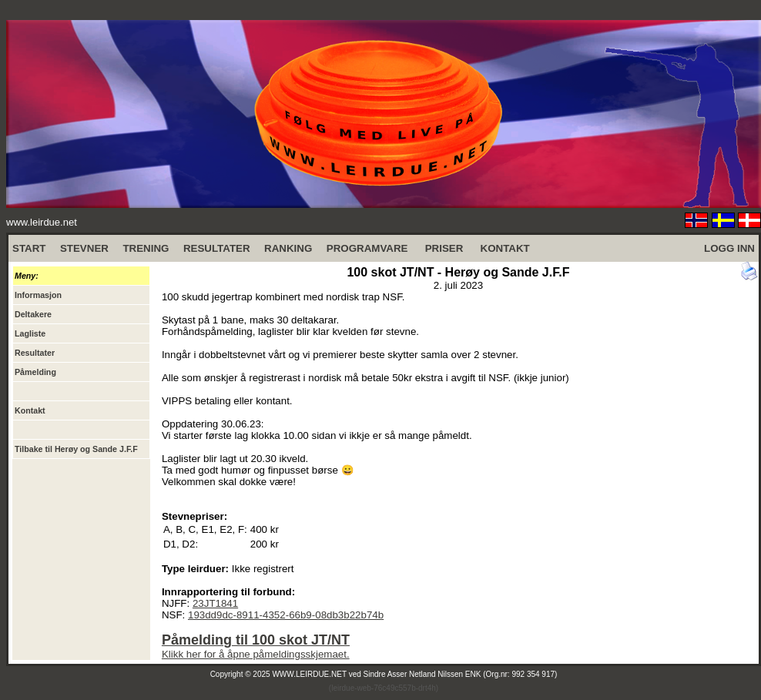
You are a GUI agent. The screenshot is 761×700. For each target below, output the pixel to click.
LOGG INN (729, 248)
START (29, 248)
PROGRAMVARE (367, 248)
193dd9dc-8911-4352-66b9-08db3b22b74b (286, 615)
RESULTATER (217, 248)
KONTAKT (505, 248)
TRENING (146, 248)
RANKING (288, 248)
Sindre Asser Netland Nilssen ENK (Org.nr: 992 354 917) (461, 674)
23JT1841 (215, 603)
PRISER (444, 248)
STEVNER (84, 248)
